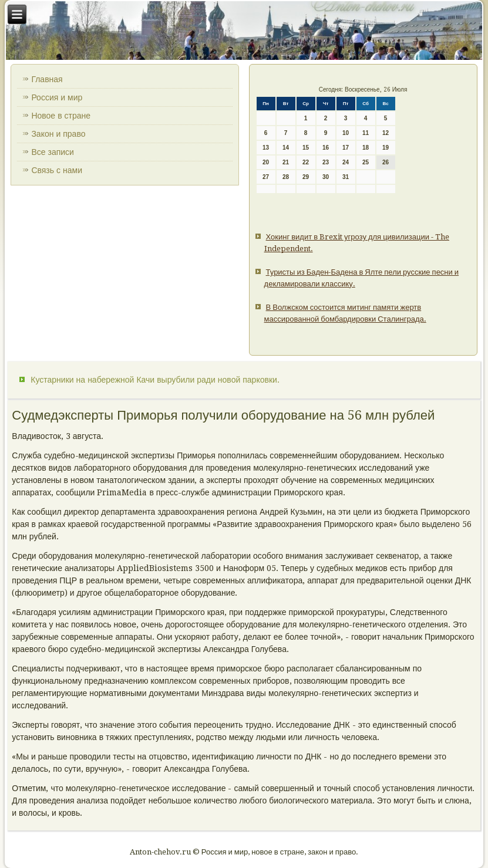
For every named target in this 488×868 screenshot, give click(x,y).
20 (266, 162)
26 (386, 162)
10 (346, 133)
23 (326, 162)
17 (346, 148)
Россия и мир (57, 97)
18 (366, 148)
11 (366, 133)
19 (386, 148)
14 (286, 148)
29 (306, 177)
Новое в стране (61, 116)
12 (386, 133)
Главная (47, 79)
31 (346, 177)
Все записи (53, 152)
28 (286, 177)
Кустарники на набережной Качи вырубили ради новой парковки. (155, 380)
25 (366, 162)
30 (326, 177)
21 (286, 162)
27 (266, 177)
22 (306, 162)
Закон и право (58, 134)
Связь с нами (57, 170)
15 (306, 148)
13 (266, 148)
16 (326, 148)
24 (346, 162)
